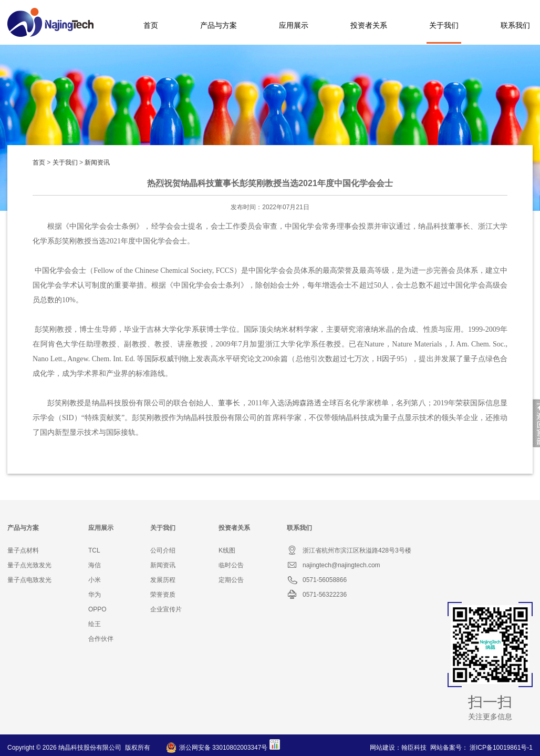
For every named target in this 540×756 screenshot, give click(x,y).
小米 (95, 580)
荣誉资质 (163, 595)
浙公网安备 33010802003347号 (224, 748)
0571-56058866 (317, 580)
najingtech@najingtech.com (334, 565)
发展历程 (163, 580)
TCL (94, 550)
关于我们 (444, 25)
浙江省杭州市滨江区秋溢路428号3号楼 (349, 550)
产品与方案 (219, 25)
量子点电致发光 (29, 580)
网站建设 (382, 748)
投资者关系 (369, 25)
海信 (95, 565)
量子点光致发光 (29, 565)
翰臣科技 (414, 748)
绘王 (95, 624)
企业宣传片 (166, 609)
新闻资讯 (97, 162)
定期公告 (231, 580)
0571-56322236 (317, 595)
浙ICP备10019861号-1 (501, 748)
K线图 (227, 550)
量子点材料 (23, 550)
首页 (151, 25)
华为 (95, 595)
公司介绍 (163, 550)
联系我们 (515, 25)
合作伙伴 (101, 639)
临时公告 (231, 565)
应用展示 (294, 25)
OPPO (97, 609)
